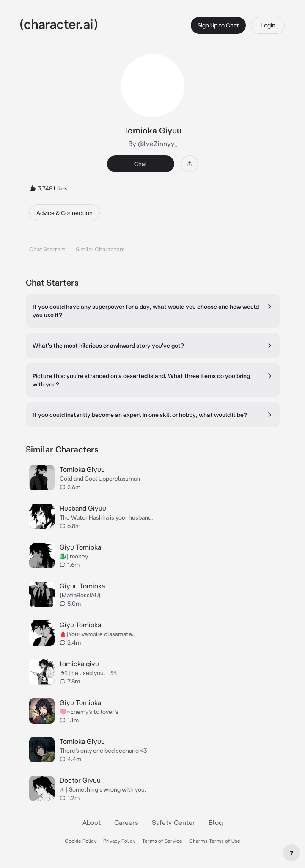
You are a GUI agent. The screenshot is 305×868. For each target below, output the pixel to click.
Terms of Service (162, 841)
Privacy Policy (119, 841)
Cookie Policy (81, 841)
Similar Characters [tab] (100, 249)
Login (268, 25)
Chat (141, 164)
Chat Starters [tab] (47, 249)
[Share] (190, 164)
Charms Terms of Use (215, 841)
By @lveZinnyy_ (153, 144)
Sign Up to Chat (218, 25)
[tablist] (153, 247)
